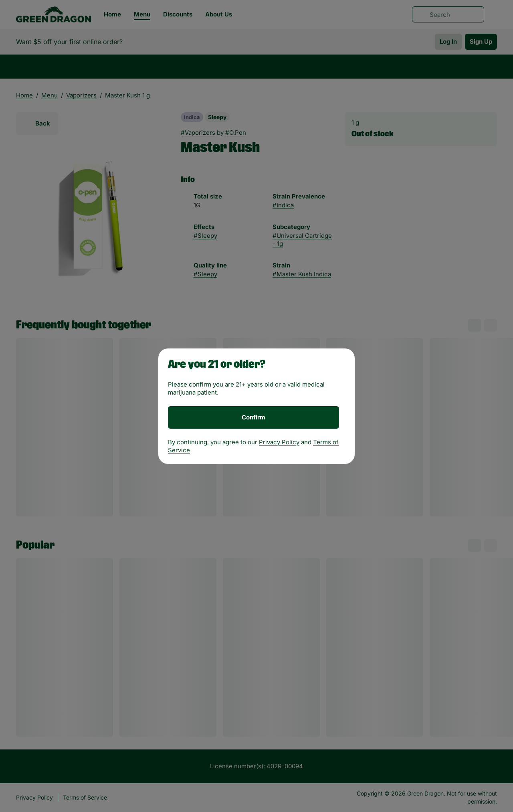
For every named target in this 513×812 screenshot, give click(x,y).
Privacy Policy (279, 442)
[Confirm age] (253, 417)
